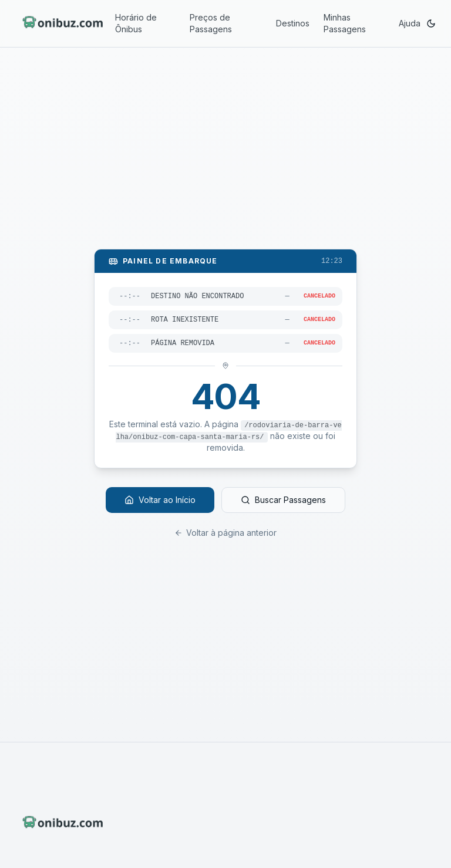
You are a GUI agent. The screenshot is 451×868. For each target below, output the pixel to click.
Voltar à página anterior (225, 533)
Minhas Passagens (345, 23)
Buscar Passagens (283, 500)
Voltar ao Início (160, 500)
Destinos (293, 23)
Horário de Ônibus (136, 23)
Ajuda (410, 23)
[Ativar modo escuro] (431, 23)
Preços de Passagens (211, 23)
